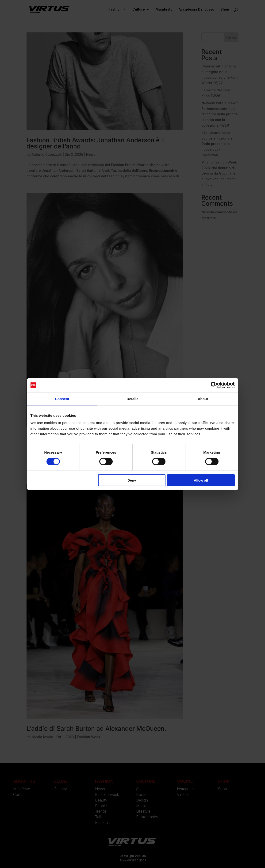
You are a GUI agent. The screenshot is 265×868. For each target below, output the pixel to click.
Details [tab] (133, 399)
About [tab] (203, 399)
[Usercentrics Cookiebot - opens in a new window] (214, 385)
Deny (132, 480)
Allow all (201, 480)
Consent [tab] (62, 399)
